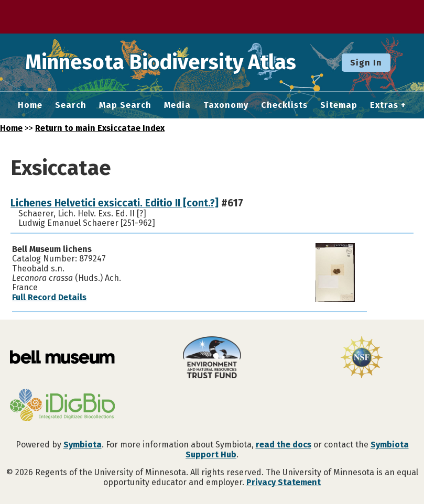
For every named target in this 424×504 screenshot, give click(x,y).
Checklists (284, 105)
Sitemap (339, 105)
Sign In (366, 63)
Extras (384, 105)
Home (30, 105)
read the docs (284, 445)
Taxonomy (226, 105)
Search (71, 105)
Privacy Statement (284, 482)
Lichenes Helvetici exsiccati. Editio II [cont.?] (115, 203)
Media (177, 105)
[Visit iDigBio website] (62, 406)
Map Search (125, 105)
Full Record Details (49, 297)
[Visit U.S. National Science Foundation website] (362, 358)
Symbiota (83, 445)
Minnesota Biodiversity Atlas (163, 62)
